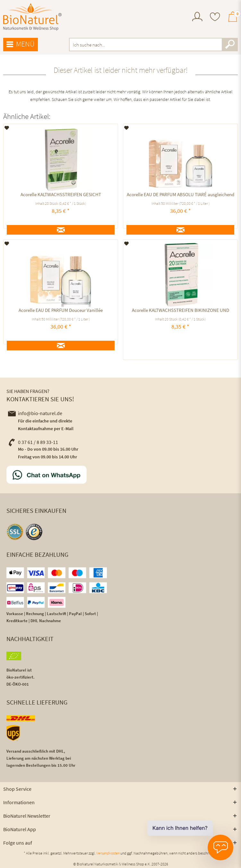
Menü (21, 44)
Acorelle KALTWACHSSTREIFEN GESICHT (61, 194)
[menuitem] (197, 17)
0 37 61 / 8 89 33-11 (33, 442)
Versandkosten (108, 853)
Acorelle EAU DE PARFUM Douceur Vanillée (61, 310)
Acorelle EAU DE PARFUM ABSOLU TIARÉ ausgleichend (181, 194)
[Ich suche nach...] (153, 45)
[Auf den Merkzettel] (7, 128)
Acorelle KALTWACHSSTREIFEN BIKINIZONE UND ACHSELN (181, 311)
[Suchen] (230, 45)
